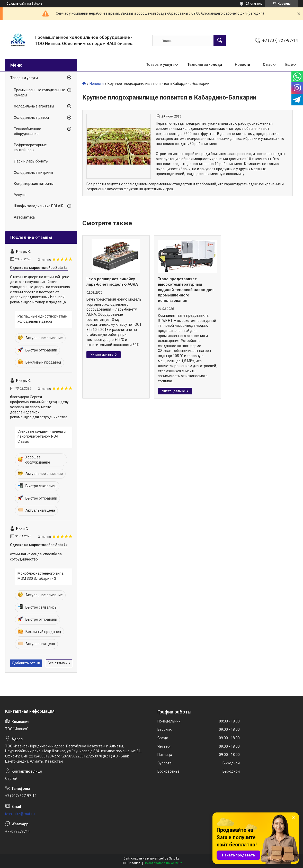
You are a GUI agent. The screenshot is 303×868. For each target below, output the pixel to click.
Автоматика (24, 217)
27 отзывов (254, 4)
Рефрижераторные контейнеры (30, 148)
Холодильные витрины (33, 173)
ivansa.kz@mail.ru (20, 814)
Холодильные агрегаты (34, 106)
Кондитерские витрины (34, 184)
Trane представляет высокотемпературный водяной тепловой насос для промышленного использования (186, 290)
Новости (242, 65)
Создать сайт (16, 4)
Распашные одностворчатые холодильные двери (42, 319)
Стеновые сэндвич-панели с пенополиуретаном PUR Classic (42, 436)
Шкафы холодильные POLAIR (39, 206)
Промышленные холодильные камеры (39, 93)
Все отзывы (57, 663)
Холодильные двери (31, 117)
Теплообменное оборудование (28, 131)
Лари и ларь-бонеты (31, 161)
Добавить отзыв (26, 663)
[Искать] (220, 41)
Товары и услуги (161, 65)
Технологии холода (205, 65)
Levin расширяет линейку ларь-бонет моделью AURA (112, 282)
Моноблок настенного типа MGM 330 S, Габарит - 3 (41, 576)
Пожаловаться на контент (163, 863)
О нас (268, 65)
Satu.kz (174, 858)
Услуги (20, 195)
